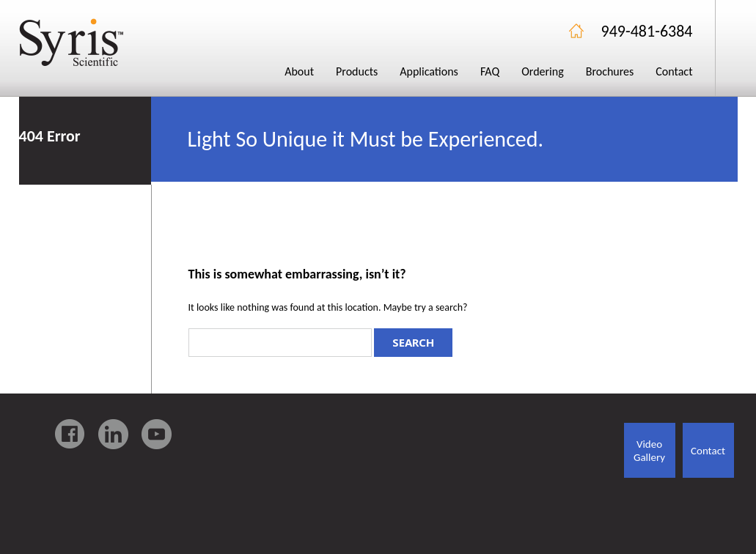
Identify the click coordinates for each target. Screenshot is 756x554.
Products (357, 71)
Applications (429, 71)
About (299, 71)
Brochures (610, 71)
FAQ (490, 71)
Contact (674, 71)
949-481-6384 (647, 31)
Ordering (543, 71)
